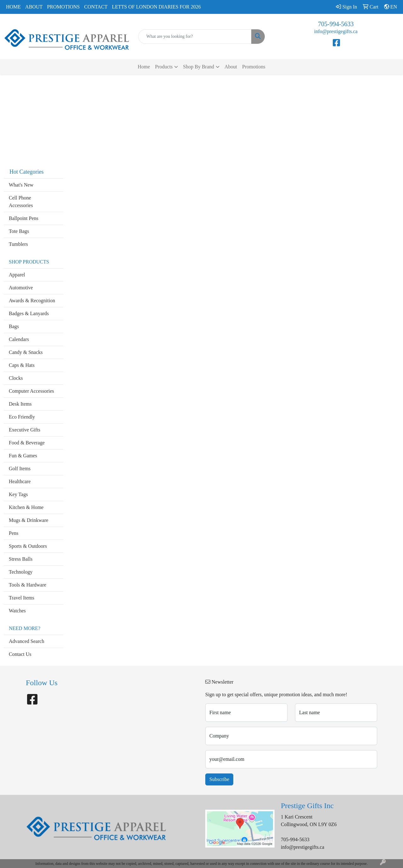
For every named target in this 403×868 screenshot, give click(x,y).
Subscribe (219, 779)
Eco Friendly (22, 417)
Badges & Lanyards (29, 313)
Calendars (19, 339)
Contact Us (20, 654)
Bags (14, 326)
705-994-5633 (336, 24)
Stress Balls (21, 559)
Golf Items (20, 469)
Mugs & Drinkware (28, 520)
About (34, 7)
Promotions (63, 7)
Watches (17, 611)
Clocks (16, 378)
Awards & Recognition (32, 301)
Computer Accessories (31, 391)
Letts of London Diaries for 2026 (156, 7)
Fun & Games (23, 456)
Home (13, 7)
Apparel (17, 275)
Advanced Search (26, 641)
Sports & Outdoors (28, 546)
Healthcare (20, 481)
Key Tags (18, 494)
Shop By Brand (199, 67)
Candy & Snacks (26, 352)
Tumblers (18, 244)
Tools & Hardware (28, 585)
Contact (96, 7)
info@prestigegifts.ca (336, 31)
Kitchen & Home (26, 507)
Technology (21, 572)
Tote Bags (19, 231)
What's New (21, 185)
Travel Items (22, 598)
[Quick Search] (195, 37)
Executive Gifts (25, 430)
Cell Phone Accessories (21, 202)
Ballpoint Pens (24, 218)
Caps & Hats (22, 365)
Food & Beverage (27, 443)
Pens (14, 533)
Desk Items (20, 404)
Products (164, 67)
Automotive (21, 288)
